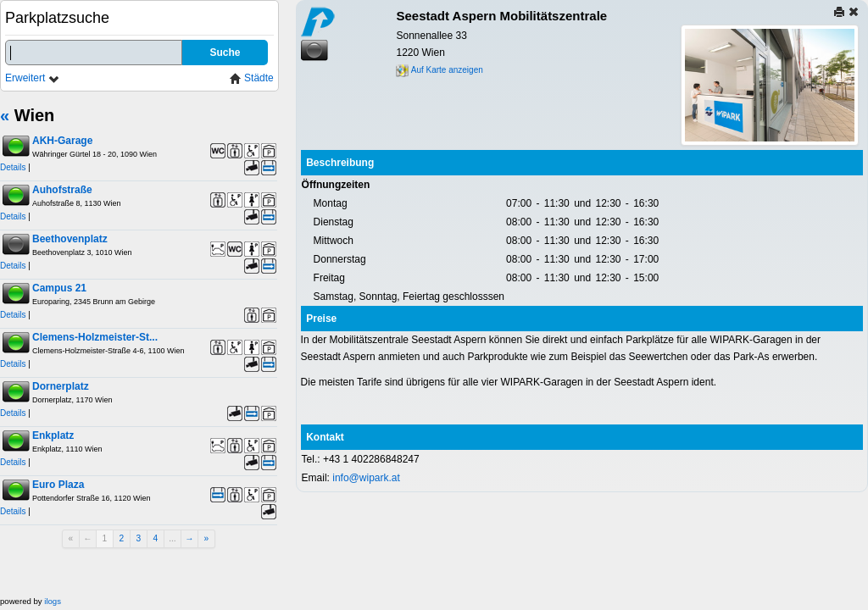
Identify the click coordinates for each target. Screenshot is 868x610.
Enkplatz (53, 435)
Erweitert (33, 78)
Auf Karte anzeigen (439, 70)
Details (13, 167)
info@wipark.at (366, 478)
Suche (225, 53)
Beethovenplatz (70, 239)
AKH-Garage (62, 141)
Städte (252, 78)
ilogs (53, 601)
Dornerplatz (61, 386)
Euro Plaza (58, 485)
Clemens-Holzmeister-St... (95, 337)
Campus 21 (59, 288)
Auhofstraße (62, 190)
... (172, 538)
